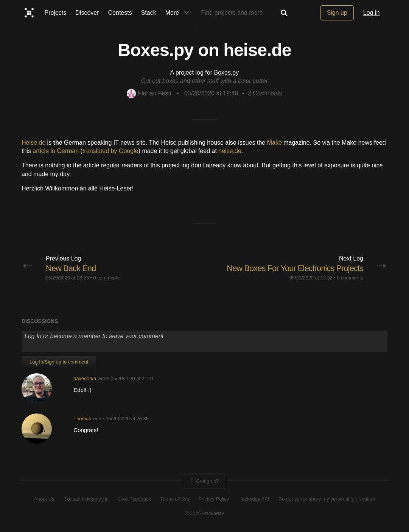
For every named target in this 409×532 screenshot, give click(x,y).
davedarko (85, 378)
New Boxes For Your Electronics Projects (295, 268)
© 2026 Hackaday (205, 513)
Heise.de (33, 143)
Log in (372, 13)
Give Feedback (134, 499)
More (179, 13)
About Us (44, 499)
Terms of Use (175, 499)
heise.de (230, 151)
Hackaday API (254, 499)
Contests (120, 13)
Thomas (82, 419)
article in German (56, 151)
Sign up (337, 13)
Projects (56, 13)
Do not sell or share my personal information (327, 499)
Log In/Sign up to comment (59, 362)
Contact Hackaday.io (86, 499)
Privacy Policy (214, 499)
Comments (265, 93)
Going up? (204, 481)
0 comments (106, 278)
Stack (149, 13)
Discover (87, 13)
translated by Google (110, 151)
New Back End (71, 268)
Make (274, 143)
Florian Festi (149, 93)
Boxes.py (226, 73)
